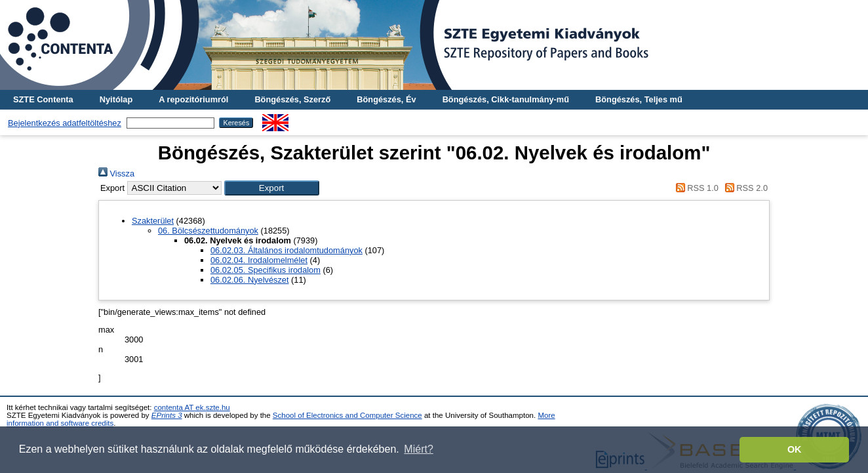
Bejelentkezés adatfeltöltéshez (65, 123)
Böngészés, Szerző (292, 99)
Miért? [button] (418, 449)
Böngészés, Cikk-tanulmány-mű (506, 99)
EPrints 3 (167, 415)
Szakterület (153, 221)
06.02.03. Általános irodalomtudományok (286, 250)
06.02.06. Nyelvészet (250, 280)
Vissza (116, 174)
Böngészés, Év (386, 99)
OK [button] (795, 449)
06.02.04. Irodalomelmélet (259, 260)
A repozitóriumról (193, 99)
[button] (272, 188)
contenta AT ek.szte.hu (192, 407)
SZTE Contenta (43, 99)
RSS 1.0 (695, 188)
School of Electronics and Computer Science (347, 415)
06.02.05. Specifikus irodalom (266, 270)
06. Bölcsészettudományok (208, 231)
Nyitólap (116, 99)
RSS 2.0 (744, 188)
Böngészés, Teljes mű (639, 99)
